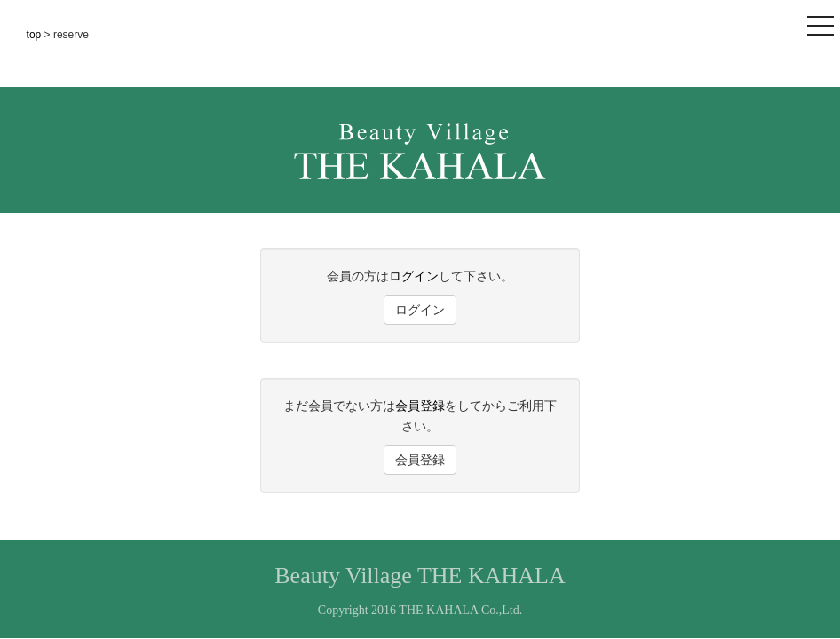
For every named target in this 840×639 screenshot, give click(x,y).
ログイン (414, 276)
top (36, 35)
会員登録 (420, 406)
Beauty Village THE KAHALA (420, 576)
